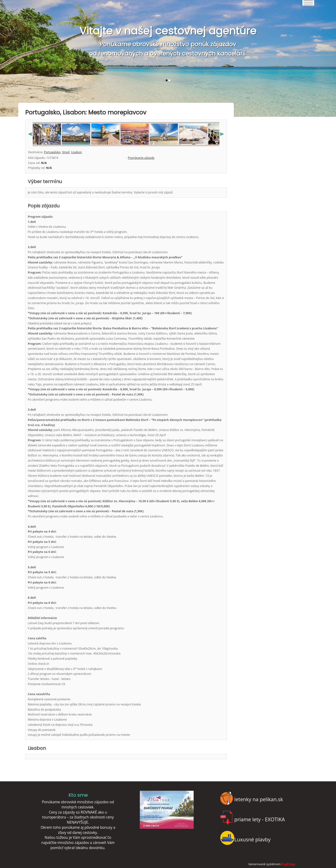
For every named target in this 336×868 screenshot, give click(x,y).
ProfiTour (288, 864)
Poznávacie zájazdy (141, 158)
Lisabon (76, 152)
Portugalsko (52, 152)
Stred (66, 152)
